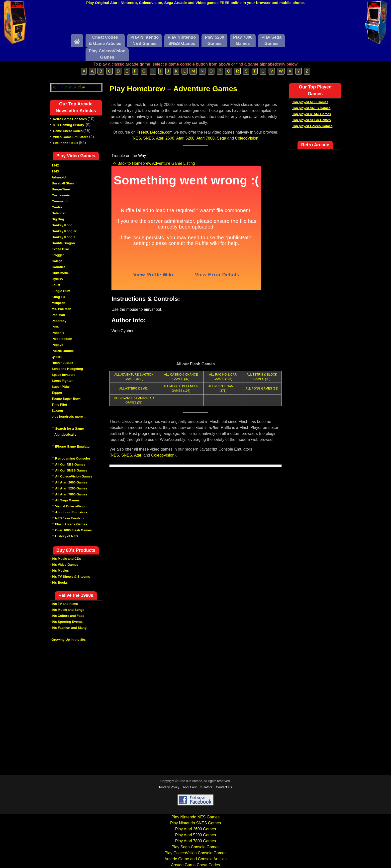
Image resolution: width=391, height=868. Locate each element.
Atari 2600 (165, 138)
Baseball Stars (63, 183)
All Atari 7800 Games (71, 494)
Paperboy (59, 321)
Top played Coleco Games (312, 126)
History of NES (66, 536)
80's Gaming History (69, 125)
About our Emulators (71, 512)
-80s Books (59, 583)
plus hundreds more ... (69, 417)
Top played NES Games (310, 102)
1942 (55, 165)
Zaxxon (57, 411)
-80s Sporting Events (66, 622)
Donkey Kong (62, 225)
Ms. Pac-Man (61, 309)
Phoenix (58, 333)
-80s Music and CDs (66, 559)
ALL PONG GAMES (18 (261, 389)
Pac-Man (58, 315)
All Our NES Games (70, 464)
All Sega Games (67, 500)
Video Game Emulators (71, 137)
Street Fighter (62, 381)
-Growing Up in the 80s (68, 640)
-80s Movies (60, 571)
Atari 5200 (185, 138)
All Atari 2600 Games (71, 482)
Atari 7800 (206, 138)
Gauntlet (58, 267)
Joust (56, 285)
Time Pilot (59, 405)
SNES (149, 138)
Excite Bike (60, 249)
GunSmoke (60, 273)
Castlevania (61, 195)
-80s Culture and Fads (67, 616)
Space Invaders (63, 375)
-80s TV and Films (64, 604)
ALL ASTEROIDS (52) (134, 389)
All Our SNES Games (71, 470)
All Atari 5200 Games (71, 488)
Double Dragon (63, 243)
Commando (61, 201)
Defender (59, 213)
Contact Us (224, 787)
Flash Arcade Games (71, 524)
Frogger (58, 255)
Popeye (57, 345)
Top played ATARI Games (312, 114)
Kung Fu (58, 297)
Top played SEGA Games (312, 120)
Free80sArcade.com (155, 132)
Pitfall (56, 327)
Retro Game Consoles (70, 119)
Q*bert (57, 357)
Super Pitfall (61, 387)
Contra (57, 207)
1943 (55, 171)
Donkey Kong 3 (63, 237)
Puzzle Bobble (63, 351)
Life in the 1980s (65, 143)
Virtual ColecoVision (71, 506)
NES (137, 138)
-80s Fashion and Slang (68, 628)
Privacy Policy (169, 787)
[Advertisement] (195, 21)
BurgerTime (61, 189)
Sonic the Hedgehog (67, 369)
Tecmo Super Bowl (66, 399)
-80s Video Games (64, 565)
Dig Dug (58, 219)
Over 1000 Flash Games (73, 530)
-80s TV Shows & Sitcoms (70, 577)
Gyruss (57, 279)
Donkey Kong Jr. (64, 231)
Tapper (57, 393)
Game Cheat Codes (68, 131)
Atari (138, 455)
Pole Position (62, 339)
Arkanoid (59, 177)
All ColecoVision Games (74, 476)
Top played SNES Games (311, 108)
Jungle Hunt (61, 291)
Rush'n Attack (62, 363)
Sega (222, 138)
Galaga (57, 261)
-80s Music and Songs (67, 610)
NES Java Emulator (70, 518)
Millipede (59, 303)
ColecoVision (247, 138)
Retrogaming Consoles (73, 458)
